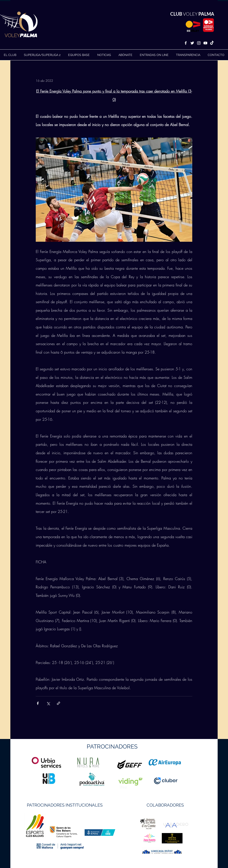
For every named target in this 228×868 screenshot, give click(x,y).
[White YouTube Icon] (205, 43)
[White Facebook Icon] (186, 43)
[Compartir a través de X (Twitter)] (48, 703)
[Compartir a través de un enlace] (58, 703)
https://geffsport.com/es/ (99, 780)
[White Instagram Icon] (199, 43)
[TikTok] (212, 43)
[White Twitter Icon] (192, 43)
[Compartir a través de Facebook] (38, 703)
